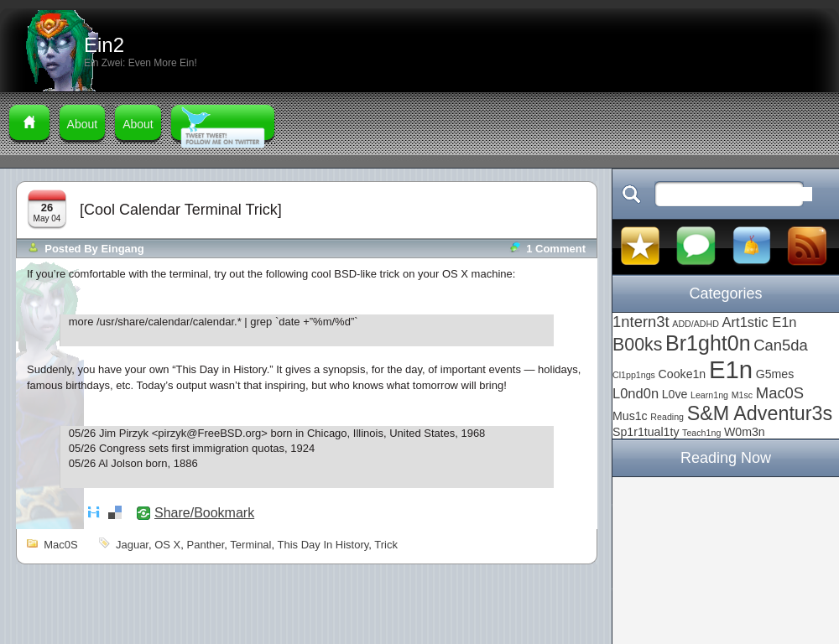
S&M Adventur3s (760, 413)
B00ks (637, 345)
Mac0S (60, 545)
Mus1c (630, 416)
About (83, 124)
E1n (731, 369)
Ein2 (104, 45)
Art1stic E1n (760, 322)
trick (386, 545)
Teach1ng (701, 433)
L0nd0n (636, 393)
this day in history (323, 545)
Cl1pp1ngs (634, 375)
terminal (250, 545)
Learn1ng (709, 395)
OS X (167, 545)
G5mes (775, 374)
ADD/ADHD (696, 324)
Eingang (122, 249)
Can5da (781, 345)
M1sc (742, 395)
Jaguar (132, 545)
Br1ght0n (708, 343)
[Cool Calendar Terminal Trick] (181, 210)
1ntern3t (641, 322)
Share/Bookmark (204, 513)
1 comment (556, 249)
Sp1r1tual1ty (646, 432)
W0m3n (745, 432)
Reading (667, 417)
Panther (206, 545)
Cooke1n (683, 374)
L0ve (675, 394)
